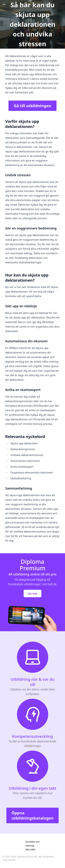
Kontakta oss (32, 842)
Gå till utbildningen (32, 106)
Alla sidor (30, 849)
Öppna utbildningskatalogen (33, 815)
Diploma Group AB (27, 857)
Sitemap (30, 846)
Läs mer (32, 593)
